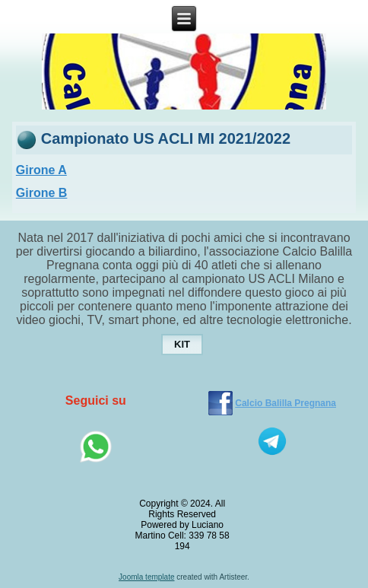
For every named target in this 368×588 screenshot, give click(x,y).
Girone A (41, 170)
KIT (182, 344)
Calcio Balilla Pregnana (286, 403)
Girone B (42, 193)
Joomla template (146, 577)
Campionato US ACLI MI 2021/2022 (166, 138)
